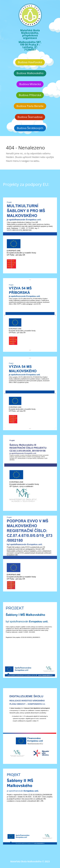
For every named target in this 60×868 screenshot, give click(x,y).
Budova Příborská (30, 95)
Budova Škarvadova (30, 117)
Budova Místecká (30, 84)
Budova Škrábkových (30, 128)
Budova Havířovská (30, 62)
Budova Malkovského (30, 73)
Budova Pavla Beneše (30, 106)
